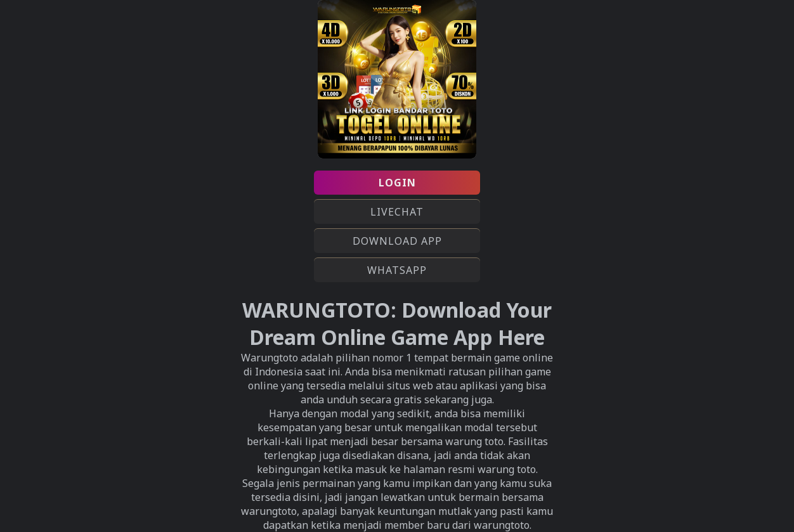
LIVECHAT (397, 212)
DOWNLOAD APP (397, 241)
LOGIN (397, 183)
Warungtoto (270, 358)
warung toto (507, 469)
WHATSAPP (397, 270)
